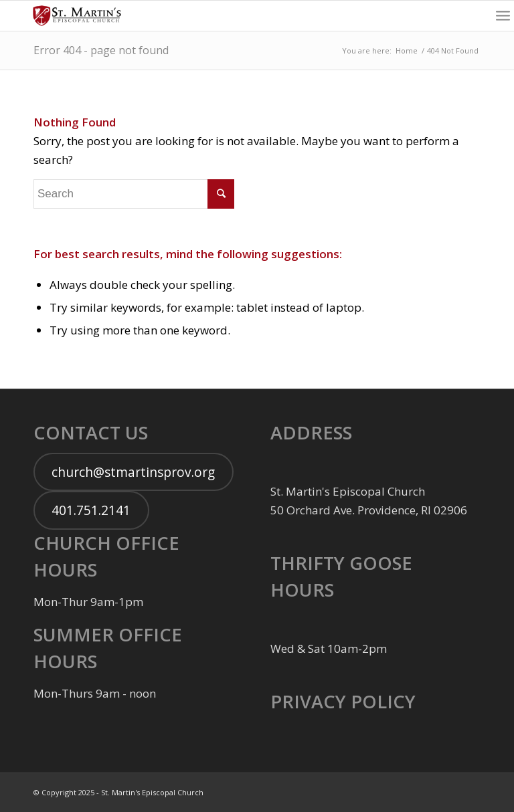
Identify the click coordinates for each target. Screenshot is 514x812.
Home (407, 50)
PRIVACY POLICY (343, 701)
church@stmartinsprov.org (133, 472)
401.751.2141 (91, 510)
